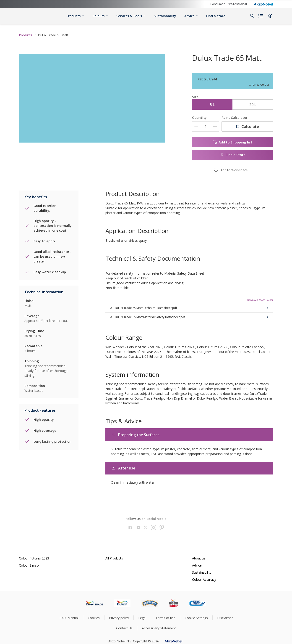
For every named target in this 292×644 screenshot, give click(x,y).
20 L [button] (253, 105)
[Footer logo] (95, 603)
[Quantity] (206, 126)
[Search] (252, 16)
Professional (237, 4)
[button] (270, 16)
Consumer (218, 4)
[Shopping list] (261, 16)
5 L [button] (212, 105)
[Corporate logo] (263, 4)
